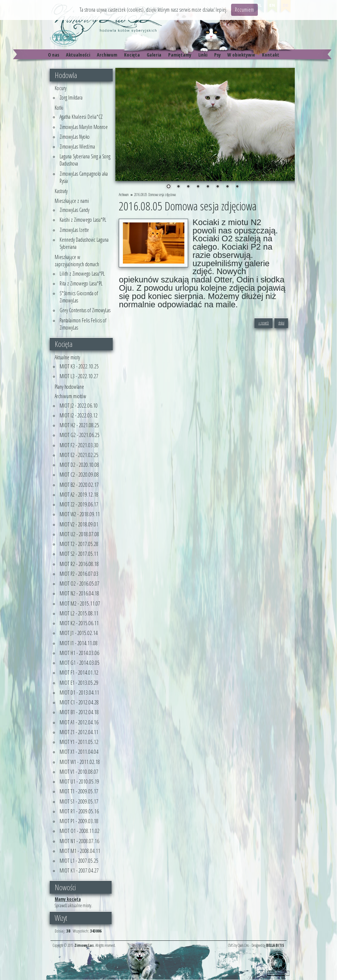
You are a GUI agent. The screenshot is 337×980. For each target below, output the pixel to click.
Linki (203, 55)
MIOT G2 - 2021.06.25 (80, 435)
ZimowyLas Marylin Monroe (84, 127)
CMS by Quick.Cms (238, 945)
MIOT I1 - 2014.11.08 (79, 643)
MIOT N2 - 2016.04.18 (79, 593)
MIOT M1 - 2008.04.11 (80, 851)
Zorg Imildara (71, 97)
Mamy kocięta (68, 899)
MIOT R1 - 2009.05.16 (79, 811)
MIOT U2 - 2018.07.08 (79, 534)
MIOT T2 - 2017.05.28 (79, 544)
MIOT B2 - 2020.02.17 (79, 485)
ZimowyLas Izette (74, 230)
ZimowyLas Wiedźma (77, 146)
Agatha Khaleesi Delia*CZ (81, 117)
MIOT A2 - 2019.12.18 (79, 495)
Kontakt (271, 55)
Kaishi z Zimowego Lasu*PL (83, 220)
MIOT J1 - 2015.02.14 (79, 633)
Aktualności (78, 55)
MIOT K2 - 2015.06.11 (79, 623)
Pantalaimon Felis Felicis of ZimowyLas (83, 324)
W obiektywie (241, 55)
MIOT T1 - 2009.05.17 (79, 791)
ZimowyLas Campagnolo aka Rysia (84, 177)
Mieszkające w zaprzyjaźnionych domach (77, 261)
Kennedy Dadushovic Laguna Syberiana (84, 243)
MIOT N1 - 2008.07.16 (79, 841)
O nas (54, 55)
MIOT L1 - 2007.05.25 (79, 861)
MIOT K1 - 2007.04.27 (79, 870)
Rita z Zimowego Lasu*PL (81, 283)
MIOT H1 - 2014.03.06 (79, 653)
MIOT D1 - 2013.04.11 (79, 692)
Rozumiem (244, 10)
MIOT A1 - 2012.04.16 (79, 722)
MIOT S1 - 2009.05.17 (79, 801)
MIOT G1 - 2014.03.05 (80, 663)
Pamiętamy (180, 55)
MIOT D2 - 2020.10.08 (79, 465)
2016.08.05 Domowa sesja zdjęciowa (155, 195)
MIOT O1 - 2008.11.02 (80, 831)
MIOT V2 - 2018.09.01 (79, 524)
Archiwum (107, 55)
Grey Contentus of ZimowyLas (85, 310)
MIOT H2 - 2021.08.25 (79, 425)
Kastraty (61, 191)
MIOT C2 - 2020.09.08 (79, 475)
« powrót (263, 323)
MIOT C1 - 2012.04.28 (79, 702)
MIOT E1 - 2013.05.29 (79, 683)
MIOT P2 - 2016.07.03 (79, 574)
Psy (218, 55)
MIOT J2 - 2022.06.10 (79, 406)
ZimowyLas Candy (74, 210)
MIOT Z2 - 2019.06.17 (79, 504)
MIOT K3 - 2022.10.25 (79, 366)
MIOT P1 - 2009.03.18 (79, 821)
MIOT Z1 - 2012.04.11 (79, 732)
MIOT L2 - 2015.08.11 (79, 613)
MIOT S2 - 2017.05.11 (79, 554)
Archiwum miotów (70, 396)
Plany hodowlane (69, 387)
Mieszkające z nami (72, 201)
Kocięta (132, 55)
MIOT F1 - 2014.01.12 (79, 673)
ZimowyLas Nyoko (75, 137)
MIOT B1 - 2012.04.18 (79, 712)
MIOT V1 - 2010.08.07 (79, 772)
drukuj (281, 323)
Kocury (61, 88)
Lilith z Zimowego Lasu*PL (82, 274)
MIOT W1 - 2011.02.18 (80, 762)
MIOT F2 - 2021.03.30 (79, 445)
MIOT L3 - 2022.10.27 (79, 376)
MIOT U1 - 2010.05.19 (79, 781)
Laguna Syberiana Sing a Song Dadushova (85, 160)
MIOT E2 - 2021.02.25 (79, 455)
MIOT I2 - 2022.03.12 (79, 415)
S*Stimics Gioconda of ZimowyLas (79, 297)
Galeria (154, 55)
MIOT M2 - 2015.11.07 (80, 603)
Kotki (59, 108)
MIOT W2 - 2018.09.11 (80, 514)
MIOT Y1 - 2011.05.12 (79, 742)
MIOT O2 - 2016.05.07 (80, 584)
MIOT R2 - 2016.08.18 (79, 564)
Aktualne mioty (67, 357)
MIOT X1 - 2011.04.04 (79, 752)
